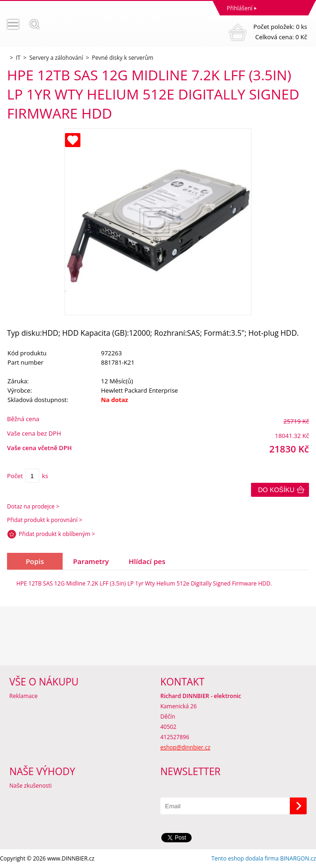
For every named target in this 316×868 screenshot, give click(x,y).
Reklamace (23, 696)
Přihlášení (240, 8)
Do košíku (276, 490)
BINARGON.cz (298, 858)
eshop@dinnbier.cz (185, 747)
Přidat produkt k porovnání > (45, 520)
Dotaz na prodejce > (33, 506)
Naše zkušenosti (31, 786)
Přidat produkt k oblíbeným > (57, 534)
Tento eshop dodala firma (245, 858)
